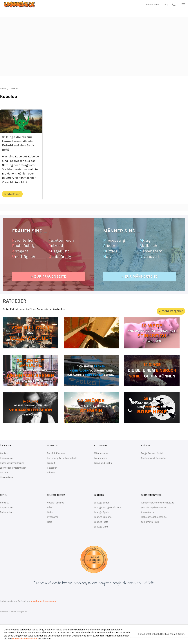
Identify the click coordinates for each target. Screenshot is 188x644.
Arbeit (50, 507)
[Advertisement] (94, 47)
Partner (4, 473)
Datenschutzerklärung (12, 463)
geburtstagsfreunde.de (153, 507)
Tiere (50, 522)
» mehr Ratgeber (171, 311)
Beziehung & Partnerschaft (62, 458)
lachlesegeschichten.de (154, 517)
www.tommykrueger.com (43, 601)
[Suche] (174, 5)
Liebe (50, 512)
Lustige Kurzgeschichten (107, 507)
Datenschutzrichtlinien (25, 639)
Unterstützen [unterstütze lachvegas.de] (153, 5)
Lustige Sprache (103, 517)
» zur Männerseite (140, 276)
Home (3, 89)
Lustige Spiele (102, 512)
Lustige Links (101, 527)
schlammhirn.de (150, 522)
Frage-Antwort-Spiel (152, 453)
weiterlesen (12, 194)
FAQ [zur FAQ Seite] (166, 5)
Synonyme (53, 517)
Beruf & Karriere (56, 453)
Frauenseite (100, 458)
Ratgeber (52, 468)
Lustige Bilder (101, 503)
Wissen (51, 473)
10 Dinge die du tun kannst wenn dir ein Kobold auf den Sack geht (18, 143)
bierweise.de (148, 512)
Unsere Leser (7, 477)
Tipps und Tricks (103, 463)
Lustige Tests (101, 522)
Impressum (6, 458)
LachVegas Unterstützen (13, 468)
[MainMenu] (183, 5)
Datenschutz (7, 512)
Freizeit (51, 463)
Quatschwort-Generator (154, 458)
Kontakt (4, 453)
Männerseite (101, 453)
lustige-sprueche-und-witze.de (158, 503)
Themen (14, 89)
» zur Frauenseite (49, 276)
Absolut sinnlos (56, 503)
